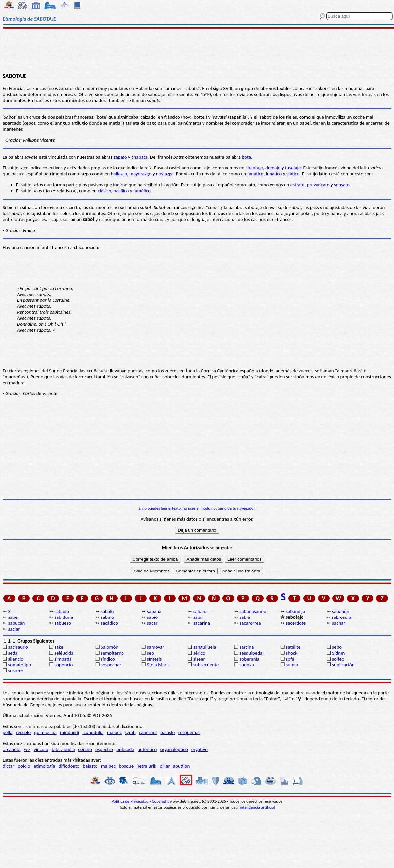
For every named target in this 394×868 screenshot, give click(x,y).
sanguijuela (205, 647)
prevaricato (318, 185)
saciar (14, 629)
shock (292, 653)
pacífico (121, 191)
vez (27, 749)
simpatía (63, 659)
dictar (8, 766)
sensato (342, 185)
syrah (130, 732)
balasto (168, 732)
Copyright (160, 801)
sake (59, 647)
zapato (120, 157)
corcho (85, 749)
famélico (142, 191)
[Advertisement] (197, 50)
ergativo (199, 749)
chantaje (254, 168)
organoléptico (174, 749)
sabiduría (64, 617)
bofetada (125, 749)
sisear (199, 659)
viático (293, 174)
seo (150, 653)
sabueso (63, 623)
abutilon (182, 766)
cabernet (148, 732)
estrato (297, 185)
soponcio (63, 665)
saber (14, 617)
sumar (292, 665)
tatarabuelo (63, 749)
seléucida (64, 653)
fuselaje (293, 168)
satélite (293, 647)
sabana (200, 611)
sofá (290, 659)
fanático (255, 174)
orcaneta (12, 749)
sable (245, 617)
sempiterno (112, 653)
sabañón (341, 611)
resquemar (189, 732)
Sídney (339, 653)
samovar (156, 647)
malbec (114, 732)
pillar (165, 766)
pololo (24, 766)
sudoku (247, 665)
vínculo (41, 749)
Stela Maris (158, 665)
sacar (152, 623)
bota (246, 157)
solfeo (338, 659)
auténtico (147, 749)
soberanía (249, 659)
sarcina (246, 647)
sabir (198, 617)
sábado (62, 611)
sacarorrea (250, 623)
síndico (108, 659)
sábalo (107, 611)
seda (13, 653)
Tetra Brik (147, 766)
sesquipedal (251, 653)
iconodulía (93, 732)
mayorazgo (140, 174)
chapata (139, 157)
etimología (45, 766)
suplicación (343, 665)
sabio (152, 617)
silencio (16, 659)
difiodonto (69, 766)
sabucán (16, 623)
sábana (154, 611)
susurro (16, 671)
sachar (339, 623)
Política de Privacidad (131, 801)
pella (7, 732)
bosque (126, 766)
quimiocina (45, 732)
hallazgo (119, 174)
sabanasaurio (253, 611)
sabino (107, 617)
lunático (274, 174)
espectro (104, 749)
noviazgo (165, 174)
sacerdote (296, 623)
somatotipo (20, 665)
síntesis (154, 659)
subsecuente (206, 665)
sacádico (109, 623)
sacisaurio (18, 647)
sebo (337, 647)
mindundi (70, 732)
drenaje (273, 168)
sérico (199, 653)
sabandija (295, 611)
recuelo (24, 732)
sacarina (202, 623)
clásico (104, 191)
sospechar (111, 665)
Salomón (109, 647)
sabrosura (342, 617)
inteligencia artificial (258, 807)
